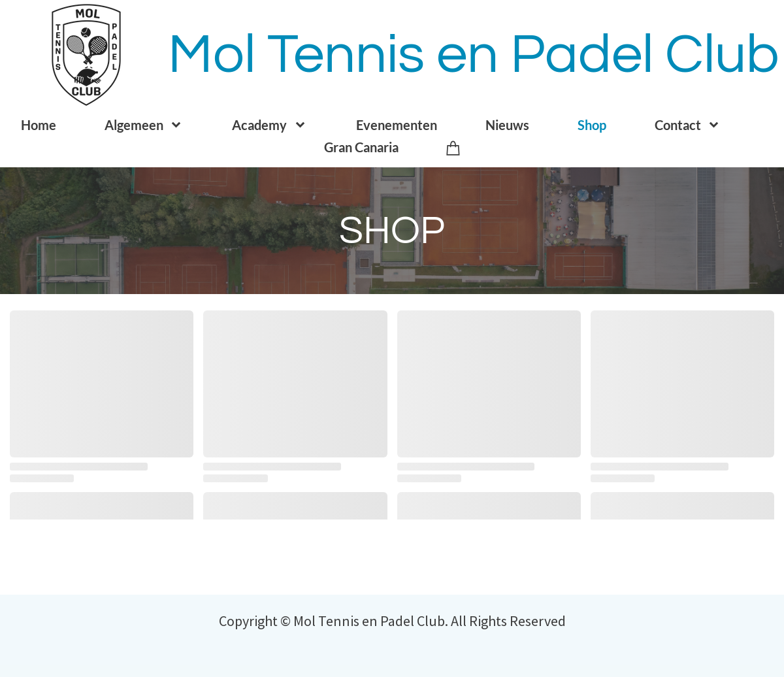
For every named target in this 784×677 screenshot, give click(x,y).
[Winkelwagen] (453, 147)
